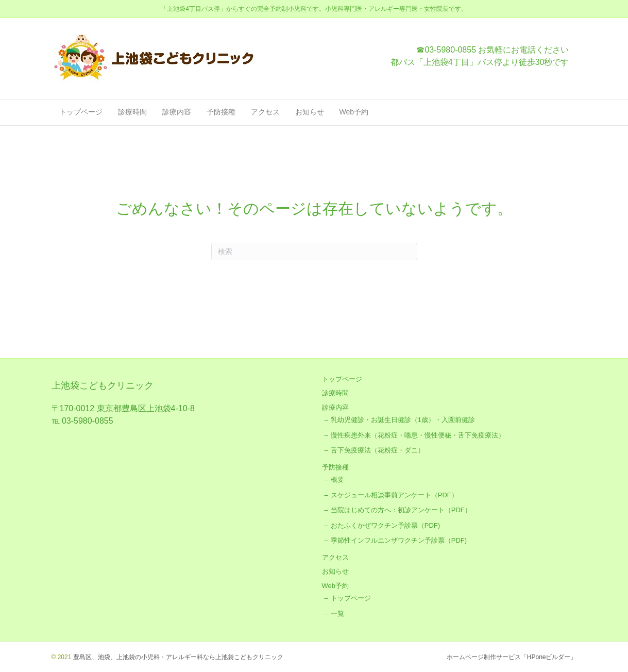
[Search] (314, 251)
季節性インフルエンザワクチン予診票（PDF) (399, 540)
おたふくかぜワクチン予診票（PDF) (385, 525)
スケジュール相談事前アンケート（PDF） (394, 495)
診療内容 (177, 112)
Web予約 (354, 112)
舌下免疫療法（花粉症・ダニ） (378, 450)
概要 (337, 480)
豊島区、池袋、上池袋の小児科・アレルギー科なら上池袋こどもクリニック (177, 657)
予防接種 (221, 112)
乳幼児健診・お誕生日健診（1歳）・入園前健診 (403, 420)
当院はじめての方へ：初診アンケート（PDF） (401, 510)
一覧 (337, 614)
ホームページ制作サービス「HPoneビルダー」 (512, 657)
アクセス (265, 112)
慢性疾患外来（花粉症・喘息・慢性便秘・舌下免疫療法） (418, 435)
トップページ (81, 112)
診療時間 (132, 112)
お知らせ (310, 112)
